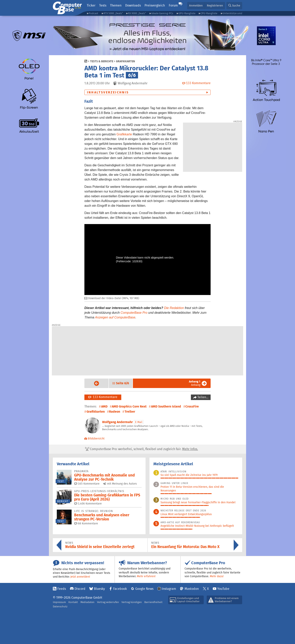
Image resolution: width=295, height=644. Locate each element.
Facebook (120, 589)
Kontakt (73, 602)
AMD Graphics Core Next (129, 406)
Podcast (93, 13)
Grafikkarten (125, 61)
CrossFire (192, 406)
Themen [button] (116, 5)
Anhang (195, 383)
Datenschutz (60, 606)
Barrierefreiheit (153, 602)
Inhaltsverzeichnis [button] (108, 92)
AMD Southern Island (166, 406)
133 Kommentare (103, 397)
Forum (173, 5)
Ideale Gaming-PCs (162, 13)
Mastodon (192, 589)
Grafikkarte (124, 134)
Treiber (130, 412)
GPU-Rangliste (187, 13)
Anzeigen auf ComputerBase (115, 317)
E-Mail (139, 422)
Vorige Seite (93, 383)
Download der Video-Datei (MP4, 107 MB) (112, 298)
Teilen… (203, 397)
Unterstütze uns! (232, 13)
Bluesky (99, 589)
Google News (144, 589)
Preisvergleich (155, 5)
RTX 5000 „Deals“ (113, 13)
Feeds (62, 589)
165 (87, 484)
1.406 (88, 503)
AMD (104, 406)
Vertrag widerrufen (108, 602)
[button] (234, 6)
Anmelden (196, 5)
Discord (80, 589)
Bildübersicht (94, 438)
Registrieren (215, 5)
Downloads (133, 5)
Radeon (115, 412)
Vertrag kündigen (132, 602)
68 (86, 523)
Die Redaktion (174, 308)
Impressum (59, 602)
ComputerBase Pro (134, 313)
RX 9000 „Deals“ (137, 13)
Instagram (169, 589)
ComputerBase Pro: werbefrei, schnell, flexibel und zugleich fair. (142, 449)
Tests (103, 5)
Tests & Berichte (102, 61)
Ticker (91, 5)
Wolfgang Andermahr (117, 422)
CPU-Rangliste (209, 13)
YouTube (223, 589)
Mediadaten (87, 602)
